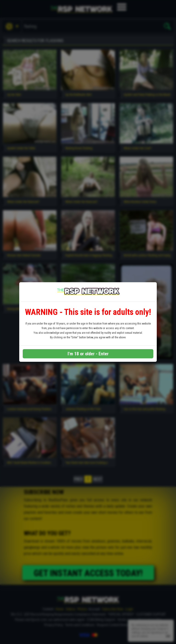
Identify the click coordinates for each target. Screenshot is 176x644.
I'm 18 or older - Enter (88, 354)
